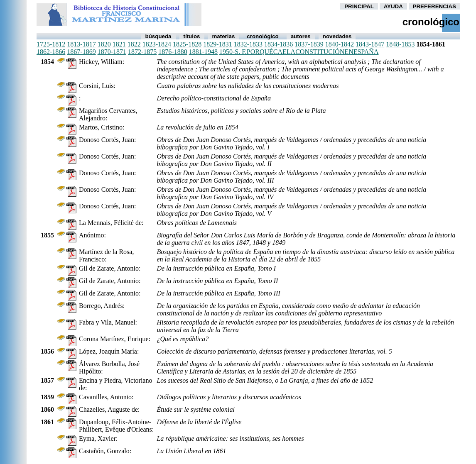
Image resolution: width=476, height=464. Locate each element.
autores (301, 36)
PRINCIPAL (359, 6)
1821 (119, 44)
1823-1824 (157, 44)
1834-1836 (278, 44)
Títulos (192, 36)
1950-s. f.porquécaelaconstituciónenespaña (299, 52)
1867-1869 (81, 52)
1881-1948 (203, 52)
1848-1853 (400, 44)
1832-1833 (248, 44)
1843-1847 (370, 44)
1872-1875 (142, 52)
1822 (134, 44)
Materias (224, 36)
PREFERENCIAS (434, 6)
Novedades (337, 36)
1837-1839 (309, 44)
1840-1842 (340, 44)
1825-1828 (187, 44)
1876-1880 (173, 52)
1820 (104, 44)
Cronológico (263, 36)
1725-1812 (51, 44)
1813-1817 (81, 44)
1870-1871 (112, 52)
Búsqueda (158, 36)
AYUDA (393, 6)
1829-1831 (217, 44)
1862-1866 (51, 52)
